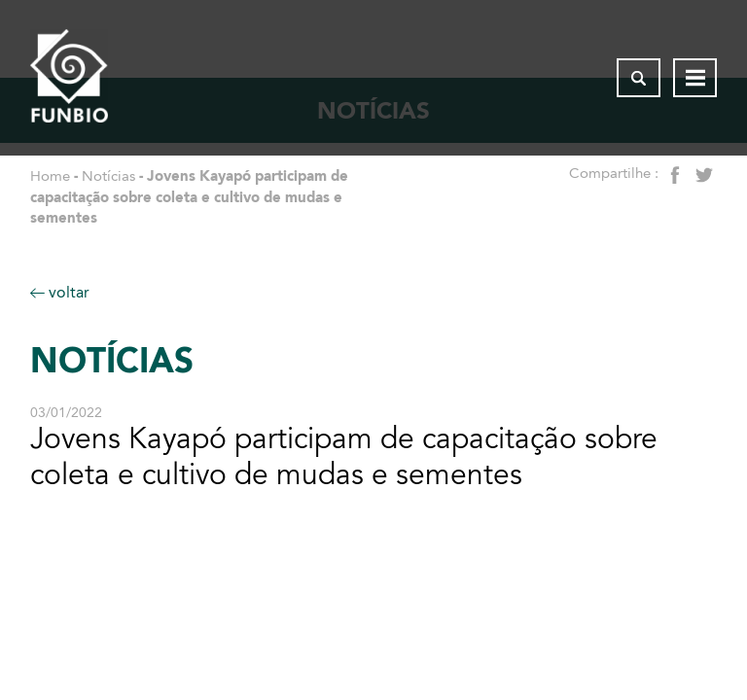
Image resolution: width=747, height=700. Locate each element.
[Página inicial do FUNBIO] (69, 78)
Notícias (108, 176)
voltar (60, 292)
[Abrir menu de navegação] (695, 78)
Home (50, 176)
